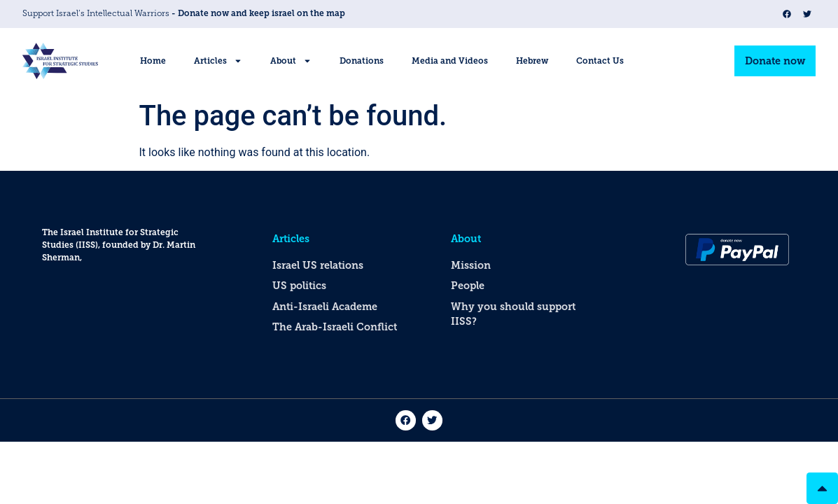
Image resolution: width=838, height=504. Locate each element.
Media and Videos (450, 61)
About (291, 61)
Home (153, 61)
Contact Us (600, 61)
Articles (218, 61)
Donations (362, 61)
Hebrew (532, 61)
